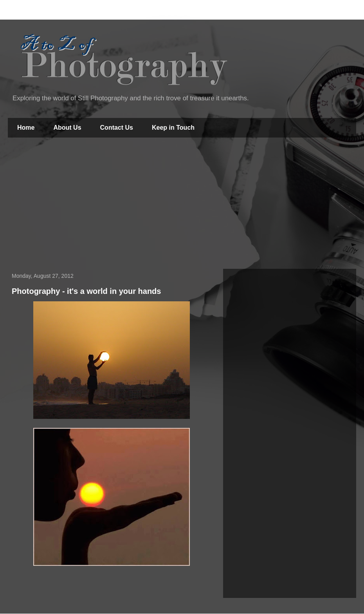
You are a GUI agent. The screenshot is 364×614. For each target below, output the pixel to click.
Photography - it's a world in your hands (86, 291)
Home (26, 128)
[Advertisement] (182, 204)
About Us (67, 128)
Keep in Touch (173, 128)
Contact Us (117, 128)
